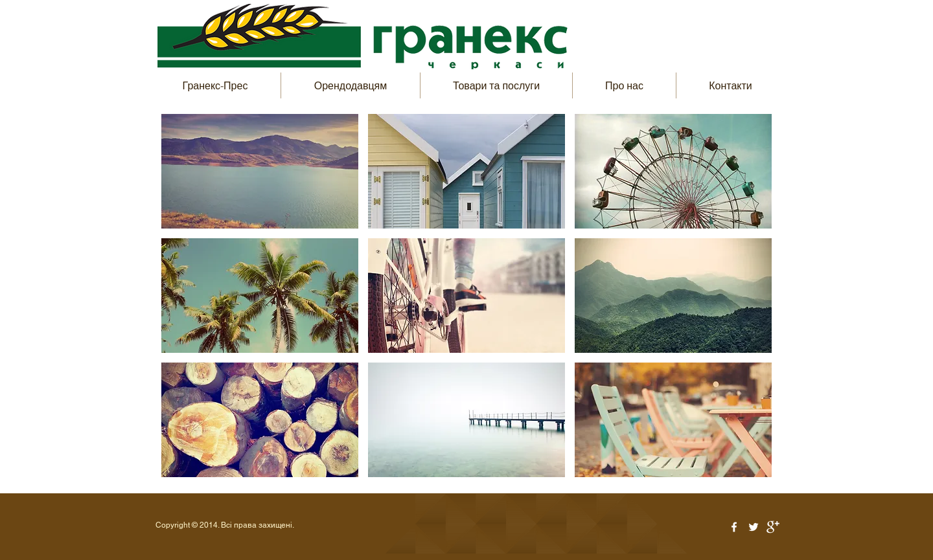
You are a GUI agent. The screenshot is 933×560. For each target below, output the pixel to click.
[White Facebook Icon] (734, 527)
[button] (260, 171)
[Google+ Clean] (773, 527)
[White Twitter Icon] (754, 527)
